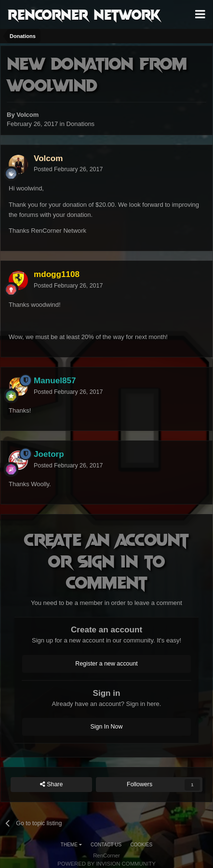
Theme (71, 845)
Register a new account (106, 664)
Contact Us (106, 845)
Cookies (142, 845)
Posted (68, 169)
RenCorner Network (84, 14)
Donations (81, 124)
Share (52, 785)
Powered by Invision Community (106, 864)
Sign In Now (107, 727)
